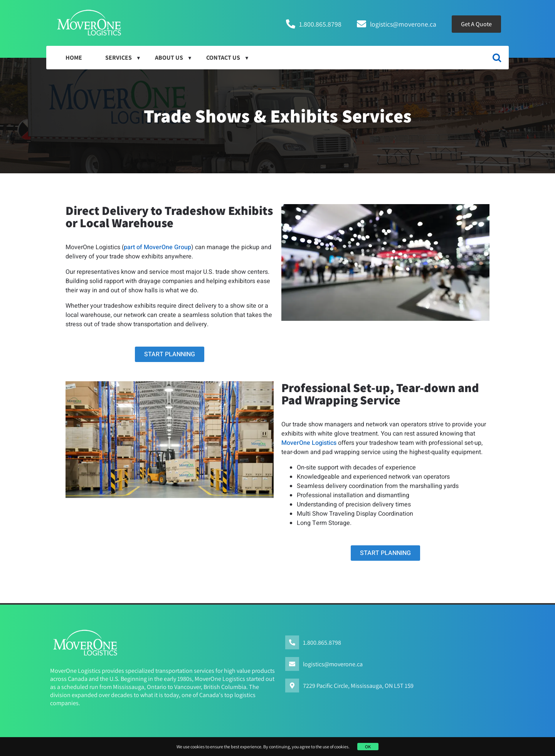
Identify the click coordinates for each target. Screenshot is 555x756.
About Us (169, 58)
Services (119, 58)
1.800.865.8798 (320, 24)
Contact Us (223, 58)
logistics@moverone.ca (403, 24)
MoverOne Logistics (309, 443)
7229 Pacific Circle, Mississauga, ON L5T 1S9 (358, 686)
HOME (74, 58)
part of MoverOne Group (157, 247)
